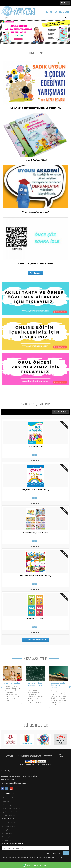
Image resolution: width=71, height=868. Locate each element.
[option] (35, 32)
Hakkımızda (8, 833)
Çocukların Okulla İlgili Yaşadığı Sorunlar (58, 685)
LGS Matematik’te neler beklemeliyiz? (35, 684)
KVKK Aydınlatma (10, 826)
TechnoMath (61, 12)
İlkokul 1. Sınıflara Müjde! (36, 160)
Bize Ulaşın (6, 801)
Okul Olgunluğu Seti (36, 446)
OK (66, 853)
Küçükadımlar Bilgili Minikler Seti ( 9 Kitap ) (36, 576)
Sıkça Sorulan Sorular (10, 798)
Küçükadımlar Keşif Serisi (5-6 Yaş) (36, 533)
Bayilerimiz (8, 830)
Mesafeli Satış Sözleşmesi (11, 808)
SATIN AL (35, 460)
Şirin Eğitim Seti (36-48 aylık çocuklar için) (36, 489)
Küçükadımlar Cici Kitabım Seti (35, 619)
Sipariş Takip (7, 805)
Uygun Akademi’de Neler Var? (36, 212)
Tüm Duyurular (36, 273)
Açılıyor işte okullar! (12, 683)
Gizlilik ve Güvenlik (9, 815)
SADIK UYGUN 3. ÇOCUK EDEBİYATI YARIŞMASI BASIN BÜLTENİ (36, 108)
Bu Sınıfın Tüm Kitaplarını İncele (36, 640)
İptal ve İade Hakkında (10, 812)
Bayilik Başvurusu (10, 840)
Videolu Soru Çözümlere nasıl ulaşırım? (35, 264)
